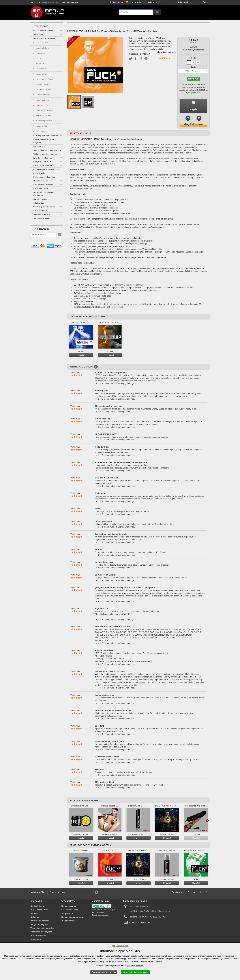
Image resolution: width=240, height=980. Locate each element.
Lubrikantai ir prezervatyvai (44, 38)
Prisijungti (183, 2)
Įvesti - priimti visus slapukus (135, 972)
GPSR (88, 134)
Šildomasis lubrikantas (44, 84)
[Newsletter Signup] (59, 235)
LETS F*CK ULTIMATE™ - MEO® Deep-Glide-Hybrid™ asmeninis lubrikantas (108, 286)
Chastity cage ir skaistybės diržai (46, 169)
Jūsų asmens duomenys (73, 918)
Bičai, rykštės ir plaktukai (43, 185)
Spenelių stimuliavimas (43, 158)
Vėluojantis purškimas (44, 121)
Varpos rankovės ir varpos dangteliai (44, 141)
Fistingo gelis (40, 105)
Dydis (193, 67)
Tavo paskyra (68, 902)
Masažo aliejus (41, 74)
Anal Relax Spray (42, 43)
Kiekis (193, 58)
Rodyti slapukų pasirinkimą (104, 972)
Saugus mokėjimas (39, 925)
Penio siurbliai (39, 146)
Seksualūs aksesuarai (42, 214)
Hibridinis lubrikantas (43, 115)
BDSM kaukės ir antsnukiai (44, 165)
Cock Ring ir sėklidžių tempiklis (46, 136)
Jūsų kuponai (67, 922)
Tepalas (38, 58)
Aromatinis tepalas (42, 95)
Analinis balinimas (42, 100)
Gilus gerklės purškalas (44, 79)
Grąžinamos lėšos (70, 911)
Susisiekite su (116, 2)
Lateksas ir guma (40, 199)
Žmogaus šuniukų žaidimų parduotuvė (44, 194)
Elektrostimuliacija (41, 181)
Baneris (34, 914)
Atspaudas (36, 940)
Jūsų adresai (67, 914)
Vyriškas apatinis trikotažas (44, 207)
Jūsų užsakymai (69, 907)
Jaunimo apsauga (100, 916)
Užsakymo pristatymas (41, 933)
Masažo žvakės (41, 126)
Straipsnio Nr (135, 54)
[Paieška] (157, 12)
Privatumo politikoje (135, 966)
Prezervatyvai (40, 64)
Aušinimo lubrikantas (43, 90)
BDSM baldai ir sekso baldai (44, 177)
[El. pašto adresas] (44, 235)
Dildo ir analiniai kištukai (43, 31)
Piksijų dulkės (40, 131)
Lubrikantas (40, 53)
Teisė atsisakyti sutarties (42, 929)
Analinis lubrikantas (43, 48)
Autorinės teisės (38, 936)
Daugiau (207, 821)
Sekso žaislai (38, 34)
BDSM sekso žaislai (41, 188)
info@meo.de (144, 923)
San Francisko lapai (41, 218)
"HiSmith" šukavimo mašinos (45, 154)
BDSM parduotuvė (39, 911)
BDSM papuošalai (40, 211)
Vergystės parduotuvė (42, 162)
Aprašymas (76, 134)
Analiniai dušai (39, 173)
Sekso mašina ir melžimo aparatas (47, 150)
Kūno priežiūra (41, 69)
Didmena (35, 918)
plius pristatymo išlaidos (193, 50)
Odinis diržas (39, 203)
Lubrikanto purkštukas (44, 110)
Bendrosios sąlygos (40, 922)
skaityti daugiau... (165, 52)
